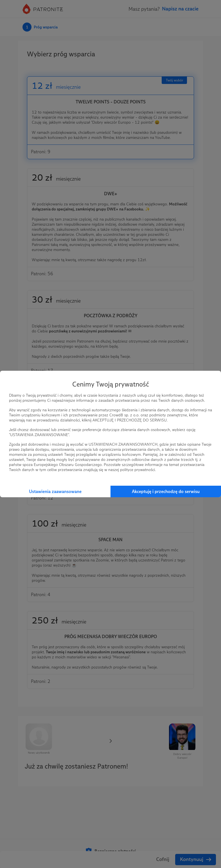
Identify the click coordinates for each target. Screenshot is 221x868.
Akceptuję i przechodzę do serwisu (166, 491)
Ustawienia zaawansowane (55, 491)
